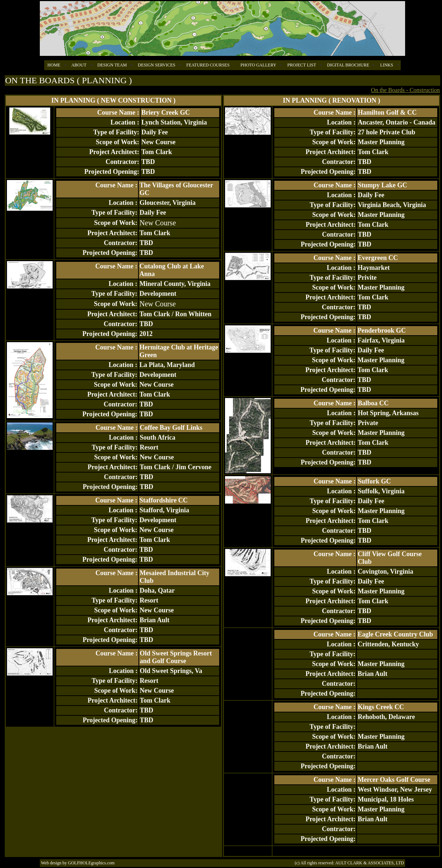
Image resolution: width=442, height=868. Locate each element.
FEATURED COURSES (208, 65)
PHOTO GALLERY (258, 65)
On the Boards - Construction (405, 90)
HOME (54, 65)
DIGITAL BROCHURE (348, 65)
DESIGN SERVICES (157, 65)
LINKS (387, 65)
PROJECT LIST (302, 65)
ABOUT (79, 65)
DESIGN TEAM (112, 65)
